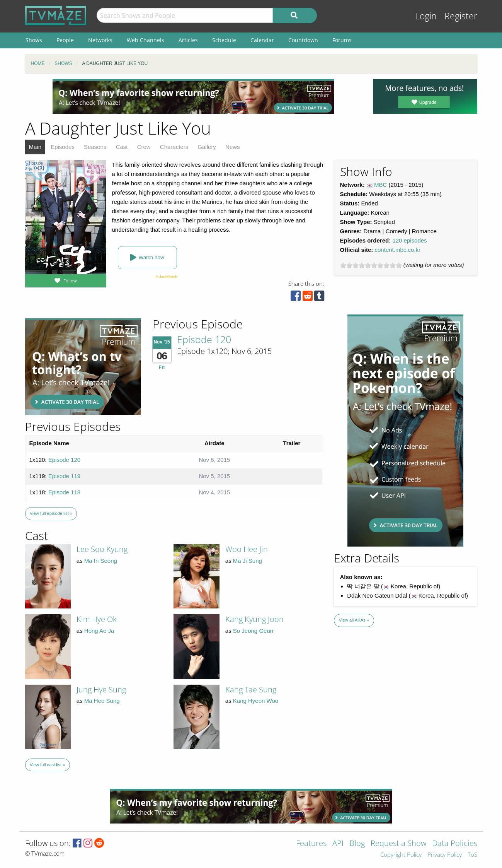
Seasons (95, 147)
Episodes (63, 147)
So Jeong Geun (253, 631)
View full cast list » (48, 765)
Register (461, 16)
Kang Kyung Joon (254, 619)
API (338, 844)
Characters (174, 147)
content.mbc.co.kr (398, 250)
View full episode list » (51, 513)
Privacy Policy (445, 855)
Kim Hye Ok (97, 619)
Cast (122, 147)
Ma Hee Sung (102, 701)
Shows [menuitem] (34, 40)
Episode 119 (64, 476)
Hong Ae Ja (99, 631)
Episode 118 (64, 492)
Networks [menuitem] (100, 40)
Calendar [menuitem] (262, 40)
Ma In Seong (101, 561)
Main (35, 147)
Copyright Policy (401, 855)
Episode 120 (204, 339)
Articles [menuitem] (188, 40)
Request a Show (398, 844)
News (233, 147)
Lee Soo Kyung (102, 549)
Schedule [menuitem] (224, 40)
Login (426, 16)
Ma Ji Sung (248, 561)
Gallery (207, 147)
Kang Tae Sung (251, 689)
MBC (380, 185)
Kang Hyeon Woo (256, 701)
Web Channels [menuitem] (145, 40)
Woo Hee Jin (247, 549)
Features (311, 844)
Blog (357, 844)
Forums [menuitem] (342, 40)
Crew (144, 147)
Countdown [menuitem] (303, 40)
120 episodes (409, 240)
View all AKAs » (354, 620)
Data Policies (455, 844)
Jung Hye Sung (101, 689)
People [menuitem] (65, 40)
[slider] (371, 265)
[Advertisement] (193, 96)
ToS (472, 855)
